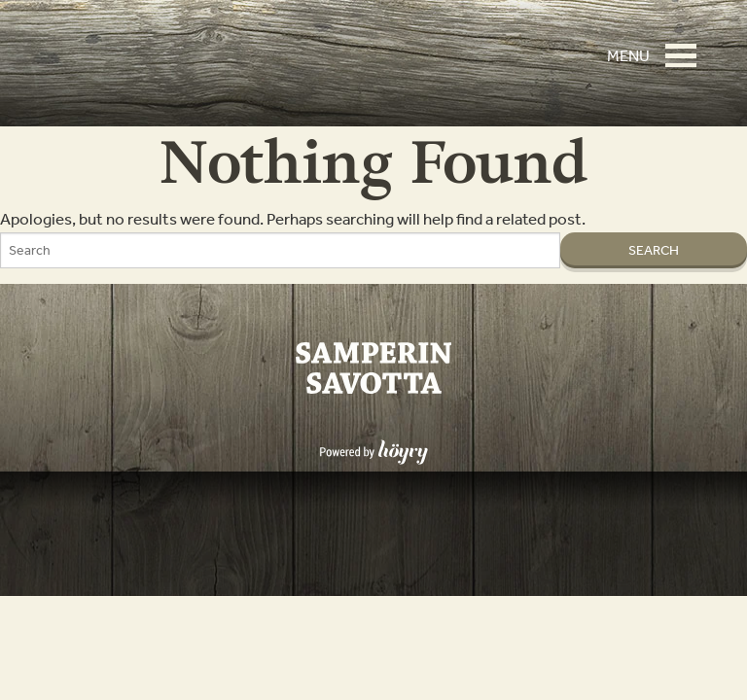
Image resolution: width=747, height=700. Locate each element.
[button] (687, 47)
